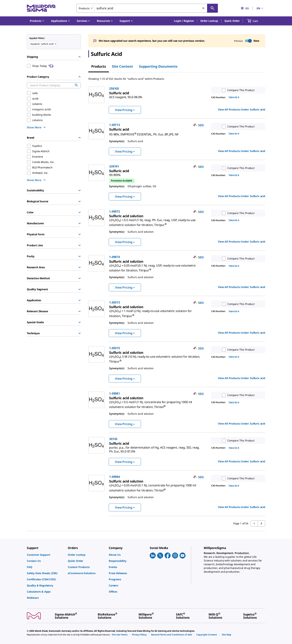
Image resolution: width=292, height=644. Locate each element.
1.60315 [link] (115, 348)
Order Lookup (209, 21)
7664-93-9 (234, 97)
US (245, 8)
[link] (126, 96)
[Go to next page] (261, 523)
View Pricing (125, 110)
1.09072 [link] (115, 211)
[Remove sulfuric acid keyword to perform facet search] (56, 44)
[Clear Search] (204, 8)
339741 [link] (114, 166)
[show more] (37, 127)
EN (260, 8)
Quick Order (232, 21)
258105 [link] (114, 88)
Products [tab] (99, 66)
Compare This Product (237, 90)
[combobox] (147, 8)
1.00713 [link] (115, 125)
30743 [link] (113, 439)
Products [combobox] (84, 8)
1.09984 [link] (115, 477)
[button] (184, 21)
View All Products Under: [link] (242, 109)
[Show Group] (80, 190)
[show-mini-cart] (256, 21)
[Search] (212, 8)
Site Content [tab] (122, 66)
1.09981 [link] (115, 393)
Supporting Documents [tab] (158, 66)
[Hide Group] (80, 57)
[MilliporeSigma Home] (41, 8)
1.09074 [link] (115, 257)
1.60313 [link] (115, 302)
